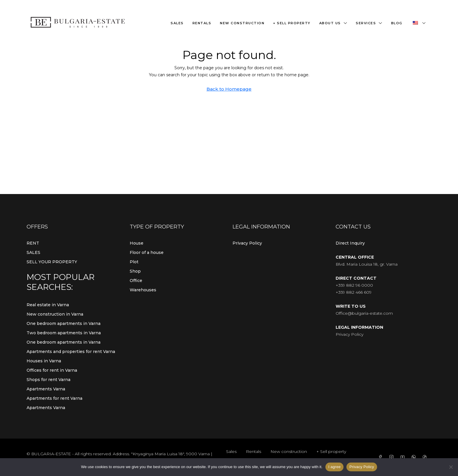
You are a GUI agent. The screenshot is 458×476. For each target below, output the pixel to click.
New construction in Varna (55, 314)
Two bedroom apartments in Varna (64, 333)
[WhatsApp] (415, 457)
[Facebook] (381, 457)
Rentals (202, 23)
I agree (334, 467)
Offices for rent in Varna (52, 370)
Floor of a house (147, 252)
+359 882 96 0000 (354, 285)
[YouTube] (404, 457)
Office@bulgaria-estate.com (364, 313)
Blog (397, 23)
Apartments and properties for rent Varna (71, 352)
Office (136, 281)
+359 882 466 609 (354, 292)
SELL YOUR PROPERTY (52, 262)
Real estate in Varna (48, 305)
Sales (177, 23)
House (137, 243)
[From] (451, 467)
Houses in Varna (44, 361)
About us (330, 23)
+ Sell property (292, 23)
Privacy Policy (247, 243)
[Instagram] (393, 457)
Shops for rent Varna (48, 380)
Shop (135, 271)
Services (366, 23)
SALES (33, 252)
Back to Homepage (229, 89)
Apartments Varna (46, 389)
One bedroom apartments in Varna (64, 323)
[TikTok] (426, 457)
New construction (242, 23)
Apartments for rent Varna (54, 398)
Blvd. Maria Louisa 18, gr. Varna (367, 264)
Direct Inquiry (350, 243)
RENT (33, 243)
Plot (134, 262)
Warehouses (143, 290)
